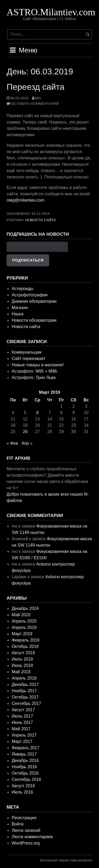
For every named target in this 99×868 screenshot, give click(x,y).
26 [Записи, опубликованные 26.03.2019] (25, 432)
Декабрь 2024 (25, 608)
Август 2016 (23, 786)
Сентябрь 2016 (26, 779)
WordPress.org (26, 843)
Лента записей (26, 830)
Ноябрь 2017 (24, 691)
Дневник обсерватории (34, 301)
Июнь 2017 (22, 722)
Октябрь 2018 (25, 646)
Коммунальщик (27, 352)
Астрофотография (30, 295)
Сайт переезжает (29, 359)
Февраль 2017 (25, 748)
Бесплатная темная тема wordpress (66, 860)
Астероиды (22, 289)
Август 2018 (23, 653)
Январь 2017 (24, 754)
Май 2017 (21, 729)
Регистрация (24, 818)
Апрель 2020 (24, 621)
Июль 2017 (22, 716)
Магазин (20, 308)
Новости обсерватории (34, 320)
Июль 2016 (22, 792)
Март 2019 (22, 634)
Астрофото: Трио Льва (34, 378)
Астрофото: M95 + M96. (35, 371)
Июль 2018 (22, 659)
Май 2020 (21, 615)
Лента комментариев (32, 837)
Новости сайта (40, 220)
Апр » (27, 443)
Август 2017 (23, 710)
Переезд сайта (36, 87)
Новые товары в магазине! (38, 365)
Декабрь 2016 (25, 760)
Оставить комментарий (35, 104)
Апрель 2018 (24, 678)
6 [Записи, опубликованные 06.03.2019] (37, 413)
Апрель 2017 (24, 735)
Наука (18, 314)
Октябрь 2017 (25, 697)
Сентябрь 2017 (26, 703)
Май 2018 (21, 672)
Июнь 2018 (22, 665)
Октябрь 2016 (25, 773)
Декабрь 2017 (25, 684)
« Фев (12, 443)
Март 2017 (22, 741)
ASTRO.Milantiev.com (51, 12)
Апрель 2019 (24, 627)
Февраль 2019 (25, 640)
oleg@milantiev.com (25, 200)
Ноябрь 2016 (24, 767)
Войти (18, 824)
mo (38, 98)
